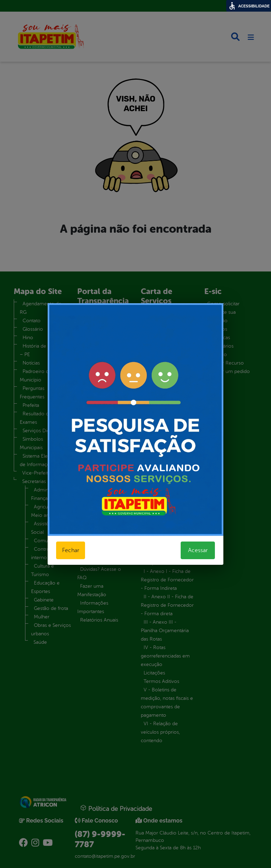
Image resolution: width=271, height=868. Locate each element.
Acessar (198, 550)
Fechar (71, 550)
